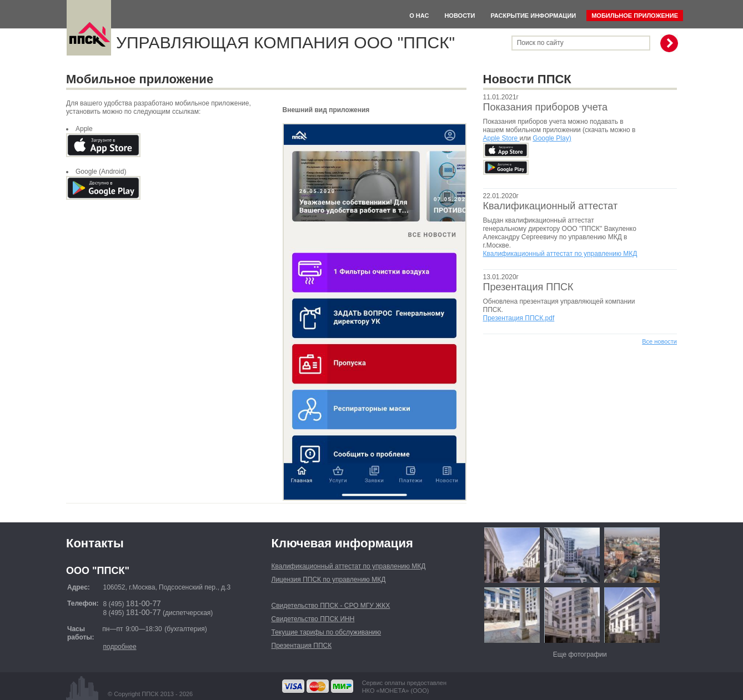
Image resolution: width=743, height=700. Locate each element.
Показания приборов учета (546, 107)
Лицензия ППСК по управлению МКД (329, 580)
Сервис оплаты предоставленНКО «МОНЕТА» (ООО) (404, 687)
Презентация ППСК (528, 287)
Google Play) (552, 138)
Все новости (659, 341)
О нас (419, 16)
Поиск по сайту (540, 43)
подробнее (119, 647)
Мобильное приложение (635, 16)
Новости (460, 16)
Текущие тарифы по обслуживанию (327, 632)
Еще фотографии (580, 654)
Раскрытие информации (533, 16)
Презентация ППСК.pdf (519, 318)
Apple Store (501, 138)
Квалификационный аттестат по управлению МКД (560, 254)
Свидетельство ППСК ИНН (313, 619)
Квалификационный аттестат (551, 206)
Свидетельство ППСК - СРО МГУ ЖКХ (331, 606)
